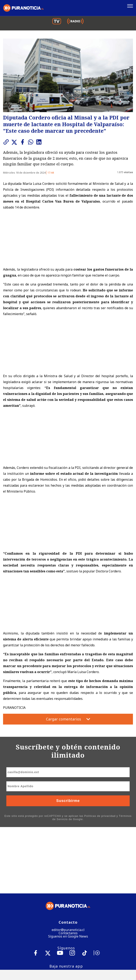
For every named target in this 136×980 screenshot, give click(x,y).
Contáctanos (68, 867)
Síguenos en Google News (68, 870)
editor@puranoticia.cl (68, 864)
